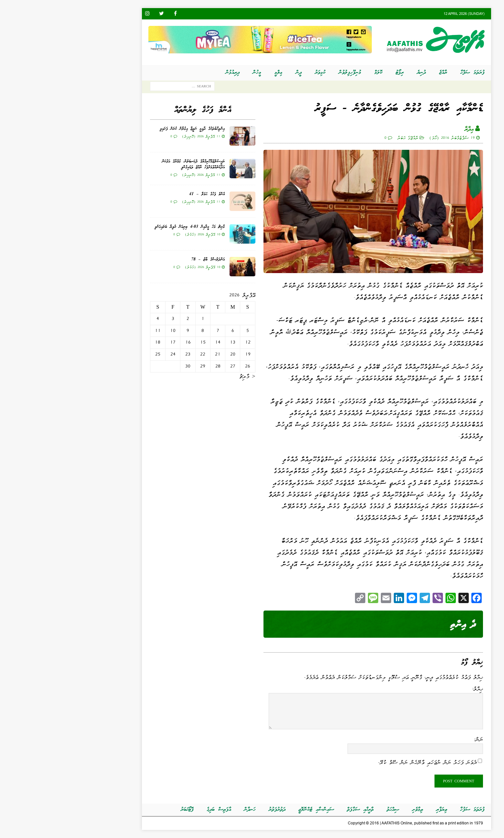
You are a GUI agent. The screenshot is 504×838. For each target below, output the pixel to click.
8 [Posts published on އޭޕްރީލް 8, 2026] (138, 331)
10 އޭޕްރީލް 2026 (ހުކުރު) (138, 234)
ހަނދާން (186, 810)
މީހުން (193, 73)
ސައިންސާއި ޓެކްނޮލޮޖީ (252, 810)
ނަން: (414, 739)
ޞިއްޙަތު (329, 810)
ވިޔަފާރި (377, 810)
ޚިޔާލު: (413, 689)
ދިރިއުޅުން (168, 73)
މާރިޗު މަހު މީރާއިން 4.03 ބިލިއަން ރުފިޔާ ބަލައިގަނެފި (125, 227)
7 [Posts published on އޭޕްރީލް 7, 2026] (154, 331)
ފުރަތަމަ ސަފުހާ (408, 810)
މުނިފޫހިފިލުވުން (286, 73)
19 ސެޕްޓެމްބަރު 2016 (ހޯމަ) (388, 138)
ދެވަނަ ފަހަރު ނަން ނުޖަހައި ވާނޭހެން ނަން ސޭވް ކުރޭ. (363, 762)
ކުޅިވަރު (256, 73)
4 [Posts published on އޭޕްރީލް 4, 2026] (93, 319)
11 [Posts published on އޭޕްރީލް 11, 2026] (93, 331)
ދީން (234, 73)
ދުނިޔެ (357, 73)
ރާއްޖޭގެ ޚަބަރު (343, 138)
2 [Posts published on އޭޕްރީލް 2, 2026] (123, 319)
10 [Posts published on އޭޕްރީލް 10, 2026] (108, 331)
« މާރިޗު (183, 376)
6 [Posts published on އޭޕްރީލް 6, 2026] (168, 331)
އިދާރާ (405, 129)
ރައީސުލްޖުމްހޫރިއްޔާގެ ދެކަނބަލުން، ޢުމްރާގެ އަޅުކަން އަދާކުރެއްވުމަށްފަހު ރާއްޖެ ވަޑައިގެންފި (129, 165)
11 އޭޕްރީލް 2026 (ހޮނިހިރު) (137, 136)
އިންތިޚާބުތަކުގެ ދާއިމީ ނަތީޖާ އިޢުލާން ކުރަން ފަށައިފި (128, 129)
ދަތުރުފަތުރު (213, 810)
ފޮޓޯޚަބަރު (123, 810)
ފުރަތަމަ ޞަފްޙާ (408, 73)
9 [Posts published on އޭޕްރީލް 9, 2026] (123, 331)
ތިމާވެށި (353, 810)
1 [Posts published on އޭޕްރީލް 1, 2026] (139, 319)
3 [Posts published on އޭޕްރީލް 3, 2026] (109, 319)
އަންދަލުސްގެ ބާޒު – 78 (144, 260)
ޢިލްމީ (214, 73)
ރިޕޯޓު (335, 73)
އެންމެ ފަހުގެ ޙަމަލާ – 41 (143, 194)
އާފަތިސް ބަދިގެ (155, 810)
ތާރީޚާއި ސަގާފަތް (296, 810)
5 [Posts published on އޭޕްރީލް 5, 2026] (183, 331)
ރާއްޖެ (379, 73)
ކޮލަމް (314, 73)
